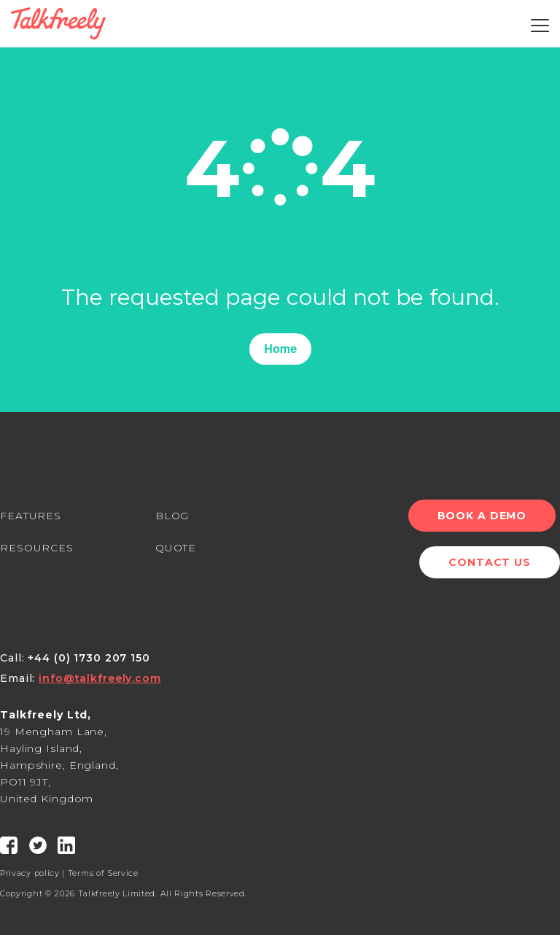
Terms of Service (103, 873)
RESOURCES (37, 548)
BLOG (172, 516)
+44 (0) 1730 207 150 (89, 658)
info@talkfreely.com (100, 678)
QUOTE (176, 548)
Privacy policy (30, 873)
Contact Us (490, 562)
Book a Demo (486, 516)
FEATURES (31, 516)
